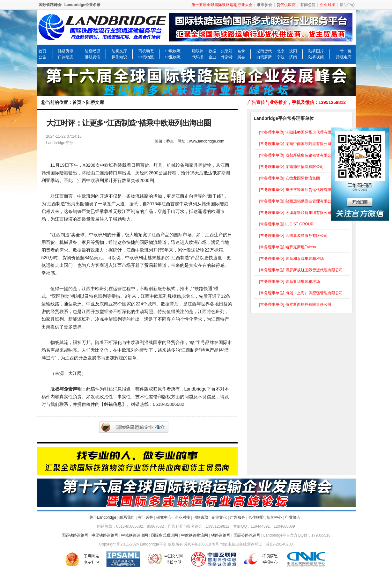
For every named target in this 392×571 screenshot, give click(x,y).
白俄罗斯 (264, 57)
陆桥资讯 (66, 51)
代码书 (198, 57)
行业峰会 (293, 517)
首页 (42, 51)
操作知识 (119, 57)
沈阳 (293, 51)
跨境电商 (344, 57)
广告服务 (238, 517)
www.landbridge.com (207, 141)
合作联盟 (256, 517)
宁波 (281, 57)
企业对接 (182, 517)
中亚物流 (173, 57)
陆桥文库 (119, 51)
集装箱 (227, 51)
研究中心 (164, 517)
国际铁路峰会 (50, 5)
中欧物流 (173, 51)
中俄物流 (146, 57)
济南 (293, 57)
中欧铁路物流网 (195, 535)
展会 (241, 57)
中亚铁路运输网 (105, 535)
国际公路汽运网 (247, 535)
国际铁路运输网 (75, 535)
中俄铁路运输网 (135, 535)
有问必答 (308, 5)
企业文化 (219, 517)
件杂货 (227, 57)
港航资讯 (92, 57)
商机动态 (146, 51)
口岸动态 (66, 57)
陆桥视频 (316, 57)
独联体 (198, 51)
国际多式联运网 (165, 535)
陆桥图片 (316, 51)
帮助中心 (347, 5)
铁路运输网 (221, 535)
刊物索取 (201, 517)
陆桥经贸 (92, 51)
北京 (281, 51)
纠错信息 (113, 404)
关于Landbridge (103, 517)
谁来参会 (264, 5)
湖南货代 (264, 51)
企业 (212, 57)
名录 (241, 51)
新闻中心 (274, 517)
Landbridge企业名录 (82, 5)
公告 (42, 57)
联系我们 (127, 517)
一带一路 (344, 51)
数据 (212, 51)
